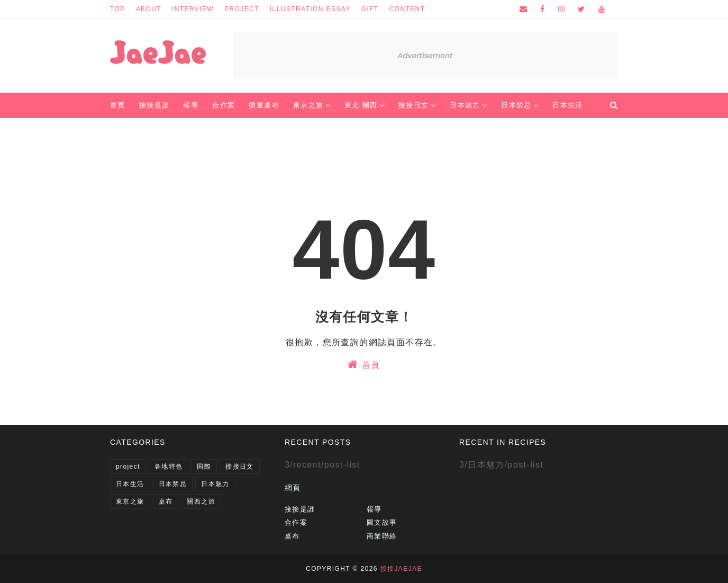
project (242, 9)
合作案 (296, 522)
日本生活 (130, 484)
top (118, 9)
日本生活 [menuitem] (568, 105)
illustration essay (310, 9)
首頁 (364, 364)
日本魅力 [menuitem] (465, 105)
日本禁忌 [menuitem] (516, 105)
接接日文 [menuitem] (414, 105)
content (407, 9)
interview (193, 9)
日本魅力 (215, 484)
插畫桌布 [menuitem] (264, 105)
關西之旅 (201, 501)
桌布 (166, 501)
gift (370, 9)
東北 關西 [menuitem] (361, 105)
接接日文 (240, 467)
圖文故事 (382, 522)
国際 (204, 467)
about (149, 9)
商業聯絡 (382, 536)
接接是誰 (300, 509)
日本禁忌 (173, 484)
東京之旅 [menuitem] (308, 105)
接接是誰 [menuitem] (154, 105)
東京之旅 (130, 501)
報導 (374, 509)
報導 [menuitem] (191, 105)
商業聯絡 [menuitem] (132, 131)
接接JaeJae (401, 569)
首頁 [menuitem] (118, 105)
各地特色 (169, 467)
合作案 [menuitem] (224, 105)
